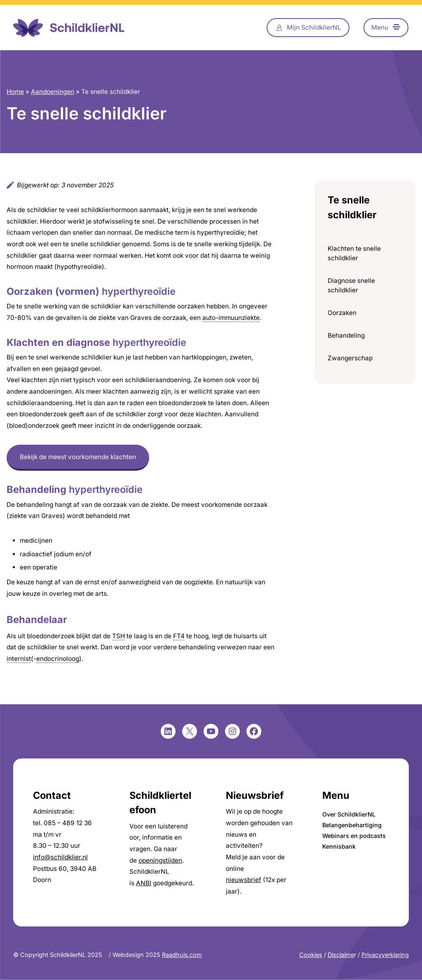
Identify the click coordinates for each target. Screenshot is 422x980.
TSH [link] (118, 636)
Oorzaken (342, 313)
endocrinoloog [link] (58, 659)
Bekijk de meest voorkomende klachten (78, 457)
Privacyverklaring (385, 955)
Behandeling (346, 335)
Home (15, 92)
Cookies (311, 955)
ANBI (144, 883)
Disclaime (341, 955)
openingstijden (160, 860)
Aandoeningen (53, 92)
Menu (380, 27)
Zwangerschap (350, 358)
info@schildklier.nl (60, 857)
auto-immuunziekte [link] (231, 318)
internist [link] (19, 659)
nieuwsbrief (244, 880)
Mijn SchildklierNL (314, 27)
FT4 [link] (179, 636)
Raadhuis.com (182, 955)
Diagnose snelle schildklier (351, 285)
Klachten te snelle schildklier (354, 253)
